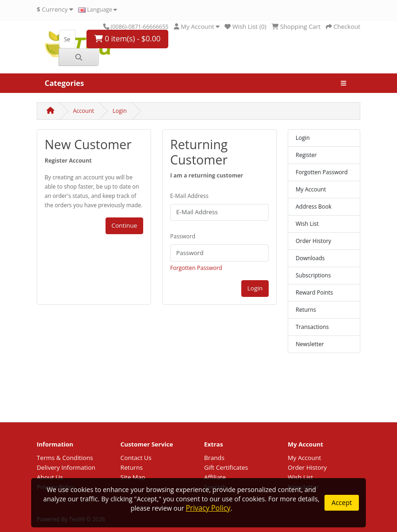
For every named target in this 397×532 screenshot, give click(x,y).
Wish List (307, 224)
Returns (306, 310)
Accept (342, 502)
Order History (313, 241)
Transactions (312, 327)
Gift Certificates (226, 467)
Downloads (310, 258)
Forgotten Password (196, 268)
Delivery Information (66, 467)
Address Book (314, 207)
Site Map (133, 477)
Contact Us (136, 458)
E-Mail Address (189, 196)
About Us (50, 477)
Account (83, 111)
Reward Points (314, 292)
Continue (124, 225)
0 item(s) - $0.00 (127, 39)
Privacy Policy (208, 508)
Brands (214, 458)
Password (183, 236)
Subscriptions (313, 275)
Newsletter (310, 344)
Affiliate (215, 477)
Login (119, 111)
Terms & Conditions (65, 458)
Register (306, 155)
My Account (311, 189)
